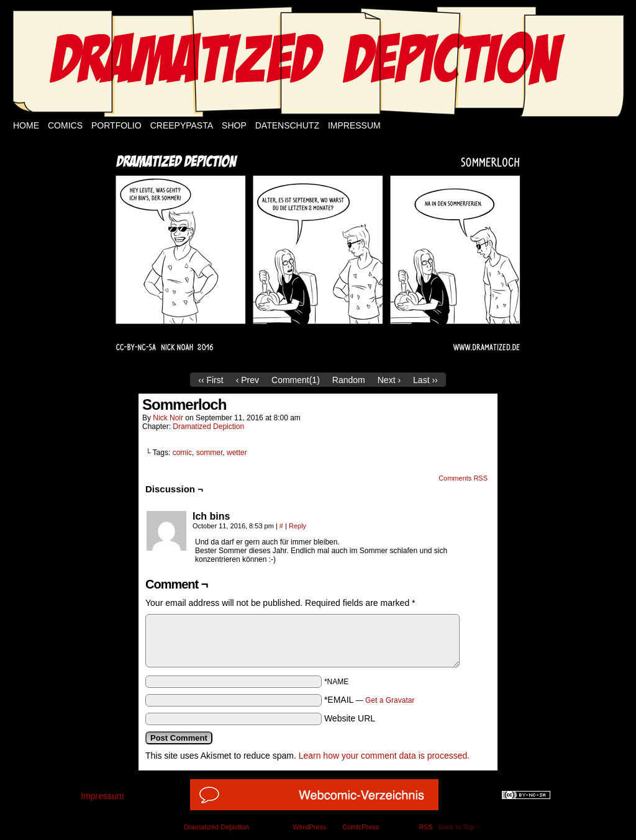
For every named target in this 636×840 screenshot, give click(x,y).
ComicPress (361, 827)
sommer (210, 453)
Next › (389, 380)
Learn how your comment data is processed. (384, 756)
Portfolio (116, 125)
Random (349, 380)
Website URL (350, 718)
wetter (237, 453)
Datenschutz (287, 125)
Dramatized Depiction (208, 427)
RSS (426, 827)
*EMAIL (370, 700)
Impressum (354, 125)
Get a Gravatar (390, 700)
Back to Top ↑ (459, 827)
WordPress (309, 827)
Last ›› (425, 380)
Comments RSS (463, 478)
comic (182, 453)
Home (26, 125)
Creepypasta (182, 125)
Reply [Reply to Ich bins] (298, 526)
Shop (234, 125)
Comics (65, 125)
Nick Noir (168, 418)
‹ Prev (248, 380)
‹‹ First (211, 380)
